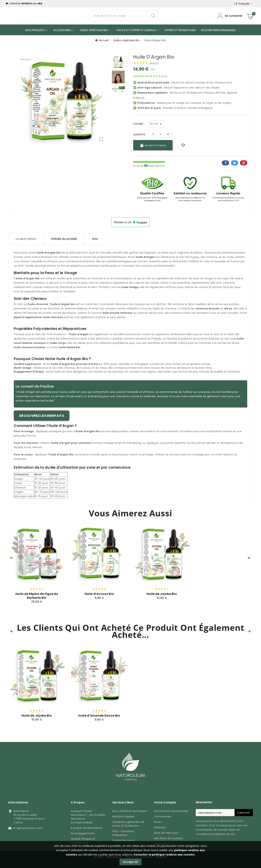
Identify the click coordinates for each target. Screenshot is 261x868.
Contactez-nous (123, 840)
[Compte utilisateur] (230, 16)
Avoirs (158, 822)
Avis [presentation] (95, 239)
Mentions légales (123, 816)
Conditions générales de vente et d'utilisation (128, 824)
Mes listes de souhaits (168, 838)
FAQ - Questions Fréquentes (123, 833)
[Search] (153, 16)
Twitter (235, 163)
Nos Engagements (83, 833)
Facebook (225, 163)
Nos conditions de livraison (130, 811)
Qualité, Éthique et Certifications (83, 841)
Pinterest (244, 163)
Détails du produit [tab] (64, 239)
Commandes (163, 816)
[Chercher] (120, 16)
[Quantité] (153, 134)
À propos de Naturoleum (87, 828)
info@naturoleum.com (28, 828)
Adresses (160, 827)
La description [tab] (26, 239)
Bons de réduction (166, 833)
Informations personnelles (171, 811)
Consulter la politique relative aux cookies (164, 855)
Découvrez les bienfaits (42, 416)
